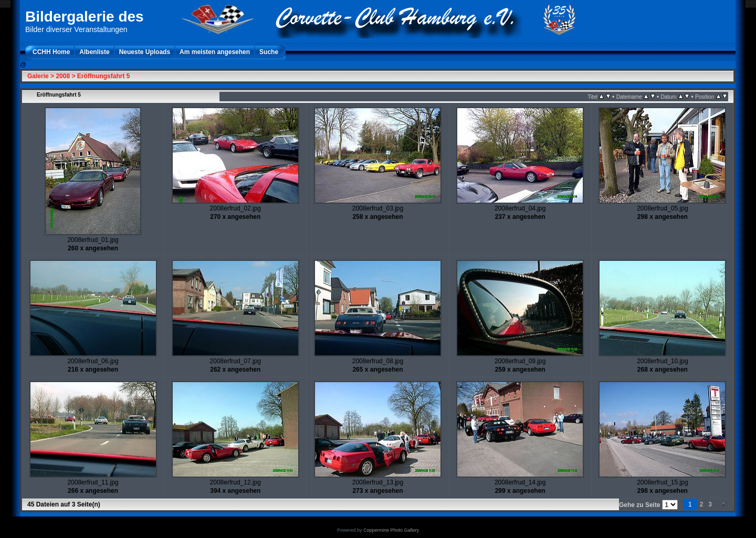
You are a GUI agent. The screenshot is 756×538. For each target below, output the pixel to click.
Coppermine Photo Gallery (391, 530)
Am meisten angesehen (215, 52)
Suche (269, 52)
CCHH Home (51, 52)
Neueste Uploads (145, 52)
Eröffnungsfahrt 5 (104, 76)
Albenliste (94, 52)
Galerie (38, 76)
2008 (63, 76)
